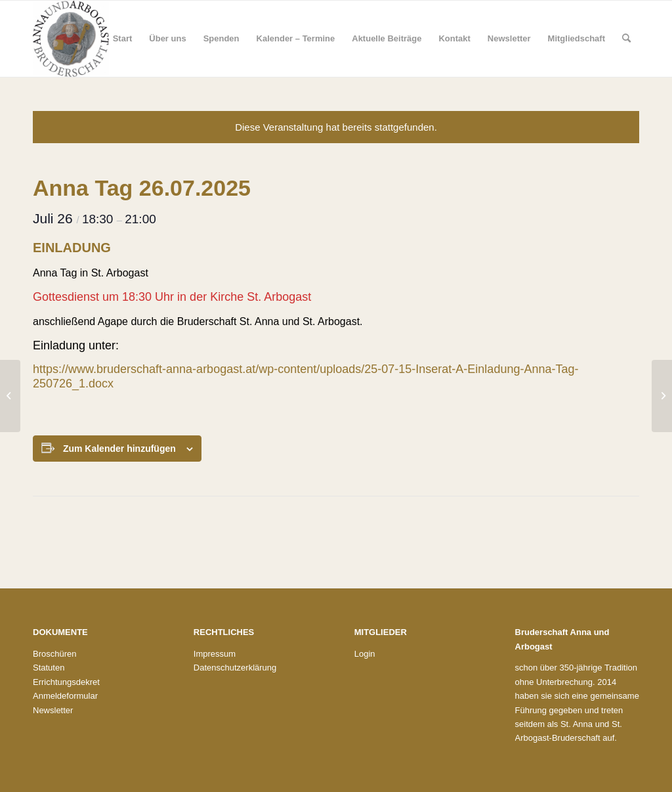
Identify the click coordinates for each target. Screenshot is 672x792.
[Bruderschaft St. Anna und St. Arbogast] (71, 39)
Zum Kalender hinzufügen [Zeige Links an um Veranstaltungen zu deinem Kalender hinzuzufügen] (119, 449)
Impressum (215, 654)
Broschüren (54, 654)
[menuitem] (123, 39)
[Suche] (626, 39)
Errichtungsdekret (66, 682)
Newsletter (53, 710)
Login (365, 654)
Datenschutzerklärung (235, 668)
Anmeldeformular (65, 696)
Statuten (49, 668)
